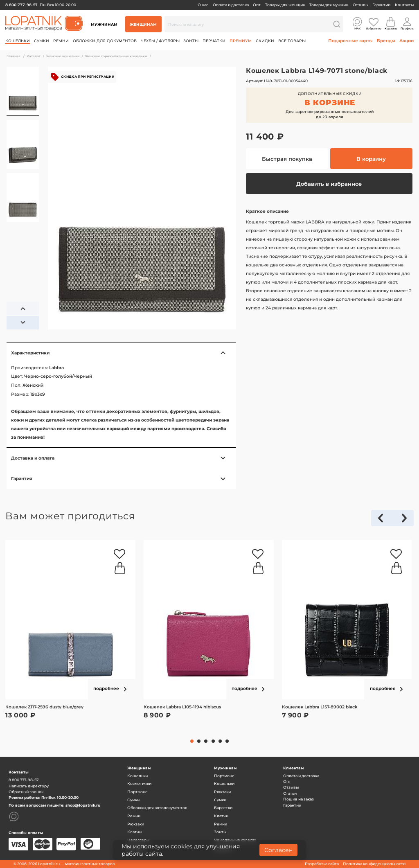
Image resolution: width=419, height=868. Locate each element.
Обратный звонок (26, 792)
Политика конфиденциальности (374, 864)
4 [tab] (213, 741)
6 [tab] (227, 741)
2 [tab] (199, 741)
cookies (181, 846)
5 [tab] (220, 741)
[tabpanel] (70, 636)
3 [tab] (206, 741)
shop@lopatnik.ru (83, 805)
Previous (384, 521)
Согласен (278, 850)
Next (404, 521)
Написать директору (29, 786)
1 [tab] (192, 741)
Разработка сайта (322, 864)
